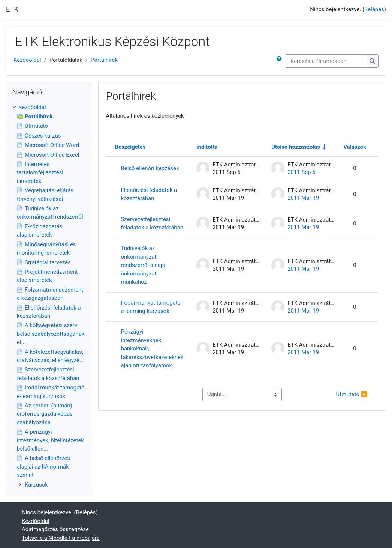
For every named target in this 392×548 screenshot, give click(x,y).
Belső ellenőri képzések (150, 168)
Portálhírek (104, 60)
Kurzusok (36, 485)
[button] (281, 61)
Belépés (374, 9)
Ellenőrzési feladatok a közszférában (149, 194)
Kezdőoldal (27, 60)
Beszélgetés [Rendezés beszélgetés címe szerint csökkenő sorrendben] (130, 147)
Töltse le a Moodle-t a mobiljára (61, 538)
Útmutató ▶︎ (352, 394)
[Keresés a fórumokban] (326, 61)
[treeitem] (49, 296)
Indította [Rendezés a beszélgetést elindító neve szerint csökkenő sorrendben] (207, 147)
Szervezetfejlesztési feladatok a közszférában (152, 223)
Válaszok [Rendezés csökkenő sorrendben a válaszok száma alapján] (355, 147)
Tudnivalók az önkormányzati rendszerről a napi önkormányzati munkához (143, 265)
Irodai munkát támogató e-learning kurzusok (151, 307)
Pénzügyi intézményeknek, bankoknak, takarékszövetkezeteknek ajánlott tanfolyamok (152, 349)
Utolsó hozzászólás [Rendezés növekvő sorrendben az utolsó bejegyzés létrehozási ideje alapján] (296, 147)
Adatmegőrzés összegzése (55, 529)
